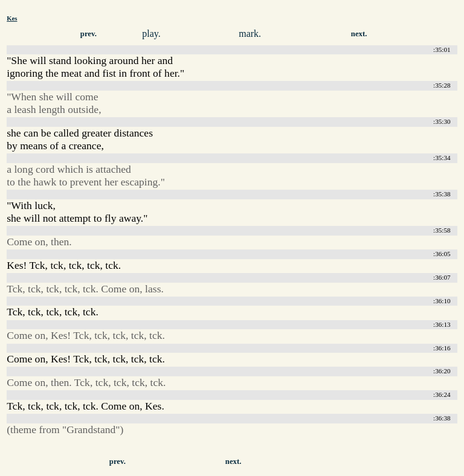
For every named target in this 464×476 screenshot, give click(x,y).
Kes (12, 18)
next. (359, 34)
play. (151, 34)
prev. (89, 34)
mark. (250, 34)
